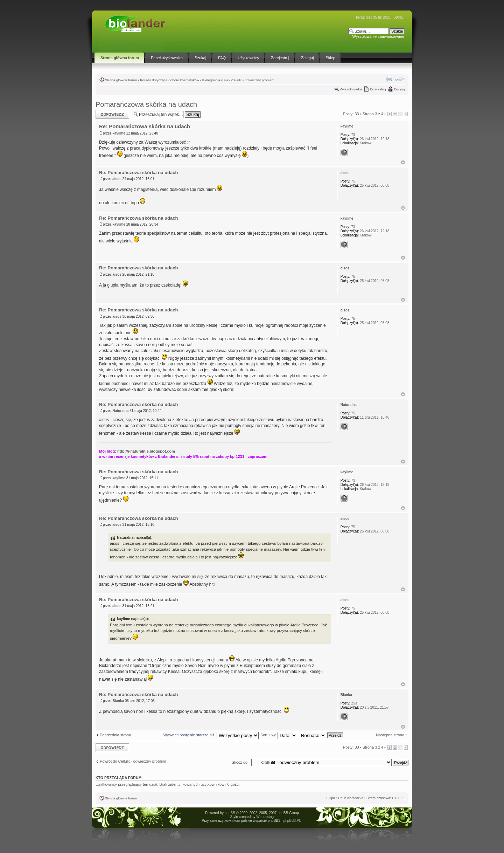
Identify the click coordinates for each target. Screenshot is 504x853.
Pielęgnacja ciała (215, 80)
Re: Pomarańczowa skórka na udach (145, 126)
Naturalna (120, 411)
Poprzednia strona (115, 735)
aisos (117, 179)
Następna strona (390, 735)
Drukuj (389, 79)
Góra (403, 162)
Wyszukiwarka (351, 89)
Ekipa (331, 798)
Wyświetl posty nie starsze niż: (211, 735)
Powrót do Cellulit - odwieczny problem (133, 761)
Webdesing (265, 817)
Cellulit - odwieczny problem (253, 80)
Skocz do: (240, 762)
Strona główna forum (121, 80)
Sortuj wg (279, 735)
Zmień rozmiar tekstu (400, 79)
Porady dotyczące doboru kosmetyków (170, 80)
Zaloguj (399, 89)
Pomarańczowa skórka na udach (146, 104)
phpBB (230, 813)
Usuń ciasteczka (351, 798)
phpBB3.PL (292, 821)
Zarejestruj (378, 89)
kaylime (119, 133)
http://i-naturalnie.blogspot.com (146, 451)
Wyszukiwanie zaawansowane (378, 36)
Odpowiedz (112, 114)
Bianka (118, 701)
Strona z (373, 114)
